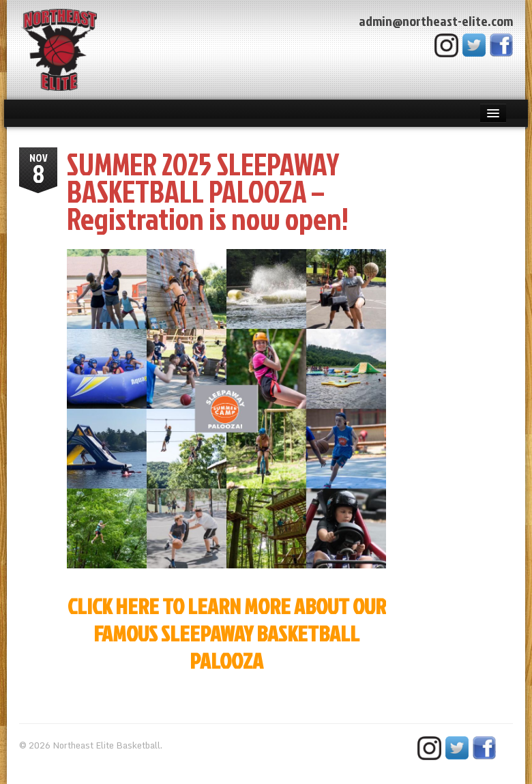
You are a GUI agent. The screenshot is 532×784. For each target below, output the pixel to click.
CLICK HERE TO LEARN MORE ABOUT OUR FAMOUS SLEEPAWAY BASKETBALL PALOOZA (227, 633)
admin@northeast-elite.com (436, 20)
